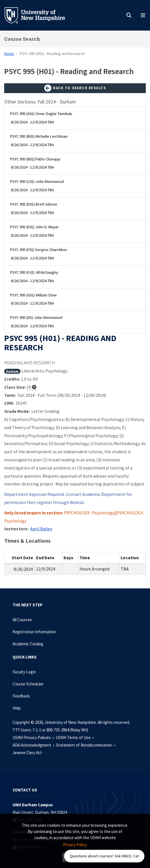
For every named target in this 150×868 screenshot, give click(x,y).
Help (17, 708)
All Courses (22, 620)
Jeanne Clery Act (27, 753)
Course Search (22, 39)
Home (9, 54)
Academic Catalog (28, 644)
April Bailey (41, 529)
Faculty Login (24, 672)
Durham (12, 371)
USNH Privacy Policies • (34, 737)
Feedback (21, 696)
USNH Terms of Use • (75, 737)
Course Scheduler (28, 684)
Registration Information (34, 632)
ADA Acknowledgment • (34, 745)
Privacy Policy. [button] (75, 845)
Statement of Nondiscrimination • (86, 745)
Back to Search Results (75, 88)
